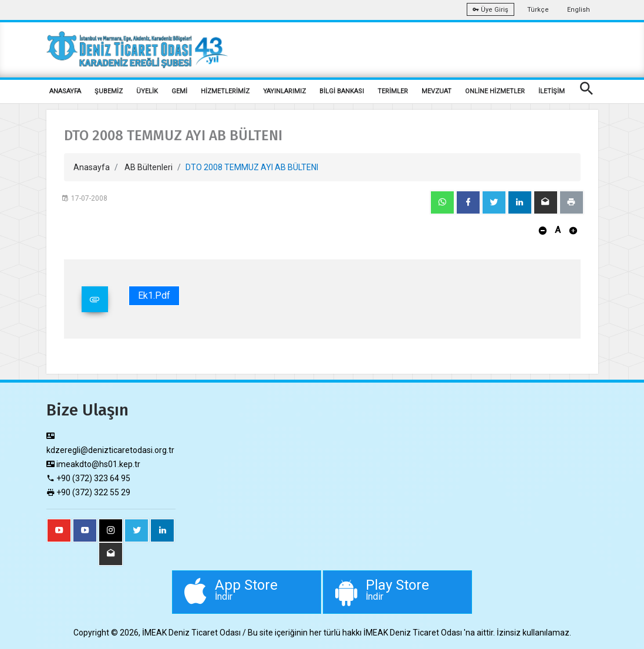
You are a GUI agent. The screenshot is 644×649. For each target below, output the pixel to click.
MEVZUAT (436, 91)
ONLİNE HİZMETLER (495, 91)
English (579, 10)
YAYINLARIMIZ (284, 91)
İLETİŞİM (552, 91)
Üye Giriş (490, 10)
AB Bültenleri (149, 167)
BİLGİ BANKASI (342, 91)
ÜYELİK (147, 91)
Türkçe (538, 10)
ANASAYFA (65, 91)
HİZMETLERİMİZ (225, 91)
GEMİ (179, 91)
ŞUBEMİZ (109, 91)
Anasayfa (92, 167)
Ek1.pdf (154, 295)
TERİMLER (393, 91)
